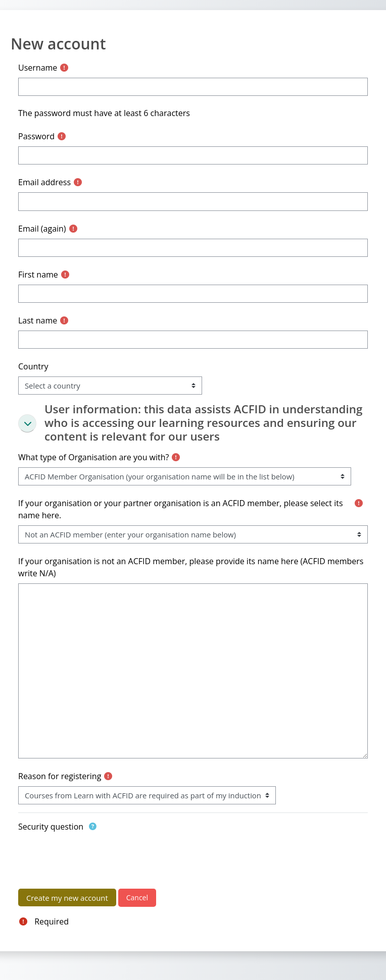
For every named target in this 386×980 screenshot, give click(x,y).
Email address (44, 182)
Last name (38, 320)
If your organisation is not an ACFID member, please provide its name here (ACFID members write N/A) (191, 567)
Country (33, 366)
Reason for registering (60, 776)
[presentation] (95, 856)
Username (38, 68)
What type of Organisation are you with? (93, 457)
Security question (51, 827)
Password (36, 136)
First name (38, 275)
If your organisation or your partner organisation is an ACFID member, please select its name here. (181, 509)
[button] (27, 423)
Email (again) (42, 229)
